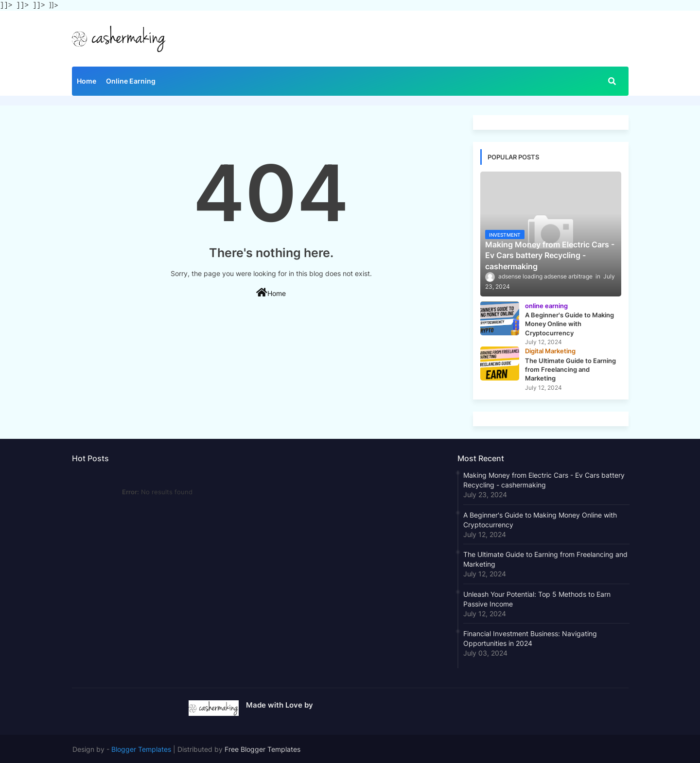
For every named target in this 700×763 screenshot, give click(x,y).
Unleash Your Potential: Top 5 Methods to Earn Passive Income (537, 598)
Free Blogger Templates (262, 748)
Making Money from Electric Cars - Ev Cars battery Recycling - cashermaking (544, 479)
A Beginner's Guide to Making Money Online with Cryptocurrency (540, 519)
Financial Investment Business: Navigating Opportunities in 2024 (530, 637)
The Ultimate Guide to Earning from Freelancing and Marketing (545, 558)
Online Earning (131, 80)
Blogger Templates (141, 748)
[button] (612, 80)
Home (87, 80)
